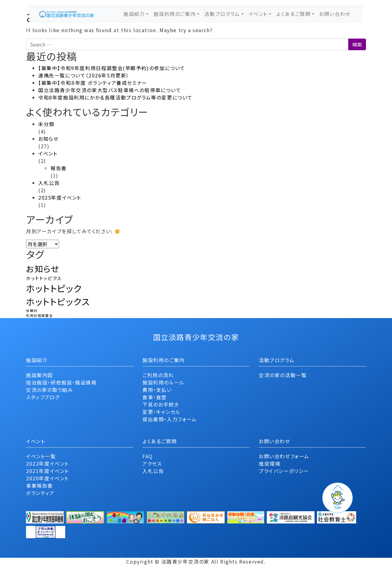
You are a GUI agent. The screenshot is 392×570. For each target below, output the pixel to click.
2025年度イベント (60, 197)
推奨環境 (269, 463)
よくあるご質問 (293, 14)
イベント (258, 14)
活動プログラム (222, 14)
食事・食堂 (155, 397)
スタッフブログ (43, 397)
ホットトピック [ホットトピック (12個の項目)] (54, 288)
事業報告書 (40, 486)
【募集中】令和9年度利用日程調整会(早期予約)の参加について (112, 68)
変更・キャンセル (162, 412)
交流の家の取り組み (49, 390)
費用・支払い (157, 390)
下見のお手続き (161, 404)
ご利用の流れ (158, 375)
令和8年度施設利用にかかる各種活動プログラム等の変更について (115, 97)
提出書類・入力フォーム (170, 419)
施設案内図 (40, 375)
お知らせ (48, 139)
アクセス (152, 463)
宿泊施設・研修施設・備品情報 (61, 382)
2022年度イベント (47, 463)
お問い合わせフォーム (284, 456)
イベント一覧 (41, 456)
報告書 (59, 168)
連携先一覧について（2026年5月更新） (84, 75)
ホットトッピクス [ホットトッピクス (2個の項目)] (44, 278)
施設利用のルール (164, 382)
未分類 (46, 124)
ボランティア (40, 493)
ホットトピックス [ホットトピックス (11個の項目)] (58, 301)
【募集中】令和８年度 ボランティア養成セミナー (93, 83)
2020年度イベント (47, 478)
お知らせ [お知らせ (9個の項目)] (43, 269)
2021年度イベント (47, 471)
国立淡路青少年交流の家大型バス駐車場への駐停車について (110, 90)
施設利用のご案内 (175, 14)
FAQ (148, 456)
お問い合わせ (335, 14)
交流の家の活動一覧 (283, 375)
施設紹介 (134, 14)
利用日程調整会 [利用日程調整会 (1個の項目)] (40, 315)
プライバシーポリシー (284, 471)
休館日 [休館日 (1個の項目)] (32, 311)
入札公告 (49, 183)
